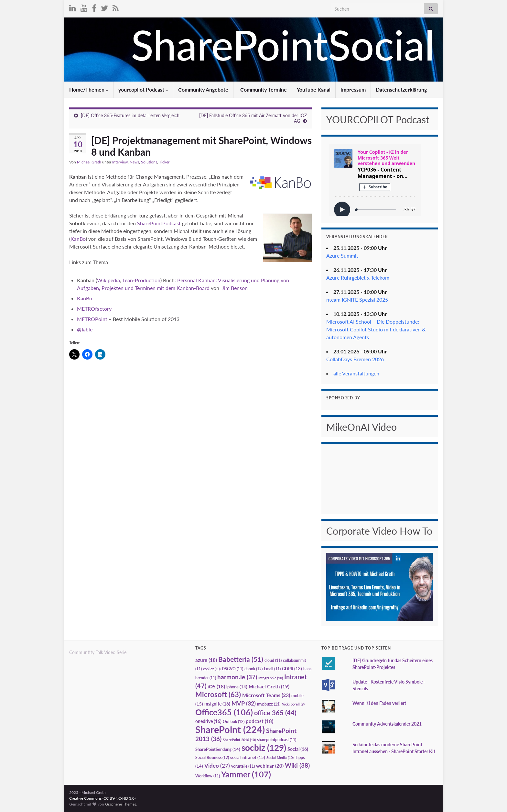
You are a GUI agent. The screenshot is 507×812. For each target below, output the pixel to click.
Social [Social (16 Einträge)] (298, 749)
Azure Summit (342, 256)
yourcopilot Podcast (143, 89)
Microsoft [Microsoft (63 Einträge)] (218, 694)
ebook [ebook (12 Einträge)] (253, 669)
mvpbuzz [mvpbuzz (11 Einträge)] (269, 704)
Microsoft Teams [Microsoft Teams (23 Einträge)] (266, 695)
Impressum (353, 89)
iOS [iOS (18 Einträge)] (216, 687)
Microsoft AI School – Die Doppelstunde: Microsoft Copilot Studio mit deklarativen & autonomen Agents (376, 329)
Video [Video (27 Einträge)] (217, 766)
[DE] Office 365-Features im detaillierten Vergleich (130, 115)
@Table (85, 329)
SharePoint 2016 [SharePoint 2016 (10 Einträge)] (239, 740)
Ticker (164, 162)
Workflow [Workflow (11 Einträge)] (208, 776)
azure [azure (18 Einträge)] (206, 660)
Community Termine (263, 89)
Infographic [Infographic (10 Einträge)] (271, 678)
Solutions (149, 162)
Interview (120, 162)
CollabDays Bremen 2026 (355, 359)
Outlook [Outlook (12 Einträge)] (234, 722)
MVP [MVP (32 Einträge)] (244, 703)
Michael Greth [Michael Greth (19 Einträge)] (269, 686)
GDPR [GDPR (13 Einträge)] (292, 669)
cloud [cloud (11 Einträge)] (273, 660)
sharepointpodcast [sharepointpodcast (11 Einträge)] (277, 740)
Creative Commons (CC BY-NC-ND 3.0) (102, 798)
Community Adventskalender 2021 (387, 724)
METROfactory (94, 309)
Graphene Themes (121, 804)
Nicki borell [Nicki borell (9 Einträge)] (293, 704)
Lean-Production (141, 280)
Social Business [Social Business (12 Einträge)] (212, 757)
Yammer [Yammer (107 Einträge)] (246, 774)
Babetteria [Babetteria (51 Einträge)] (241, 659)
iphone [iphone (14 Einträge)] (237, 687)
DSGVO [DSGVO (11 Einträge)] (232, 669)
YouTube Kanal (314, 89)
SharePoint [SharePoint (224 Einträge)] (230, 729)
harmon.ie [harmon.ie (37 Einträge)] (237, 677)
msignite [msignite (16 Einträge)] (217, 704)
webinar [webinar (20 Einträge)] (270, 766)
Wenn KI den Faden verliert (379, 703)
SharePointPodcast (159, 223)
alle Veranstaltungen (356, 373)
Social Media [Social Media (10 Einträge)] (280, 757)
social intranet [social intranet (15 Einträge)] (248, 757)
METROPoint (92, 319)
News (134, 162)
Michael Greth (89, 162)
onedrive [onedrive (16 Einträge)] (208, 721)
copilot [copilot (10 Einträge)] (212, 669)
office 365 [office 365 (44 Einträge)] (275, 713)
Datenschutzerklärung (401, 89)
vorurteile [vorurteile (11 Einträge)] (243, 766)
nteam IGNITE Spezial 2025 (357, 300)
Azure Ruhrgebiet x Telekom (358, 278)
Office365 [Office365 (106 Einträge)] (224, 712)
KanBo (78, 239)
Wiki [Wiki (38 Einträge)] (297, 765)
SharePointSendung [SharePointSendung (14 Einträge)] (218, 749)
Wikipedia (108, 280)
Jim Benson (235, 288)
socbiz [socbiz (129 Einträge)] (264, 748)
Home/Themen (89, 89)
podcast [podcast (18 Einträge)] (259, 721)
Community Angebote (203, 89)
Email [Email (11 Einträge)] (272, 669)
